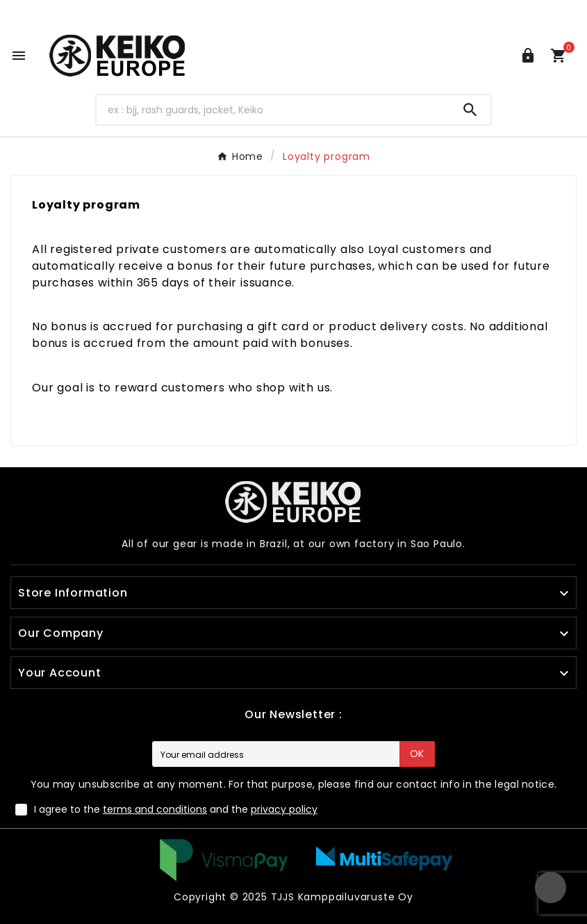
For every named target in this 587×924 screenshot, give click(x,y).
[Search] (273, 110)
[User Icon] (528, 56)
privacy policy (284, 809)
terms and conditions (155, 809)
